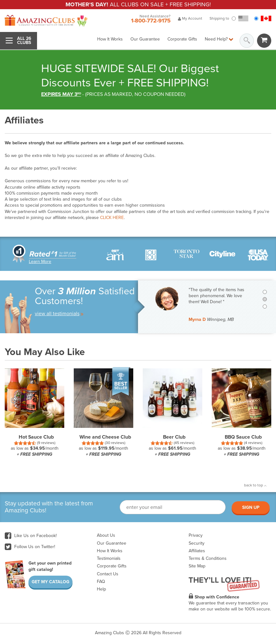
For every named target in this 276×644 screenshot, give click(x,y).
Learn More (40, 262)
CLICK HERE (112, 218)
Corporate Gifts (182, 39)
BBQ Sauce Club (243, 437)
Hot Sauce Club (36, 437)
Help (101, 589)
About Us (106, 535)
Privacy (196, 535)
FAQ (101, 581)
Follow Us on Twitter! (30, 547)
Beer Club (174, 437)
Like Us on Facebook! (31, 536)
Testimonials (109, 558)
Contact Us (108, 574)
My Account (190, 18)
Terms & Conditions (208, 558)
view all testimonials (59, 314)
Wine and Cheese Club (105, 437)
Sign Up (251, 507)
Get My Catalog (50, 582)
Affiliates (197, 551)
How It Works (110, 39)
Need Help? (219, 39)
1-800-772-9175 (151, 21)
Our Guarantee (145, 39)
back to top (255, 485)
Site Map (197, 566)
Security (197, 543)
